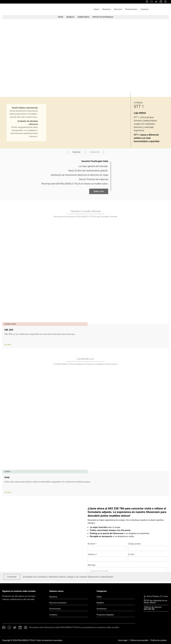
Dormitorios (102, 609)
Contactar (12, 577)
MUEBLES (70, 17)
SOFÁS (60, 17)
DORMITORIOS (83, 17)
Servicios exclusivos (58, 603)
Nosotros (107, 9)
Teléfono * (92, 554)
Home (96, 9)
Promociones (131, 9)
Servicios (118, 9)
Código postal (134, 544)
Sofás (99, 597)
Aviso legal (123, 640)
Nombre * (92, 544)
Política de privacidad (139, 640)
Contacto (144, 9)
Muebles (100, 603)
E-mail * (131, 554)
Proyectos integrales (105, 615)
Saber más (99, 191)
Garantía (76, 152)
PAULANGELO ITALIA (18, 9)
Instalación (95, 152)
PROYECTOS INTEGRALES (103, 17)
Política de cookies (159, 640)
